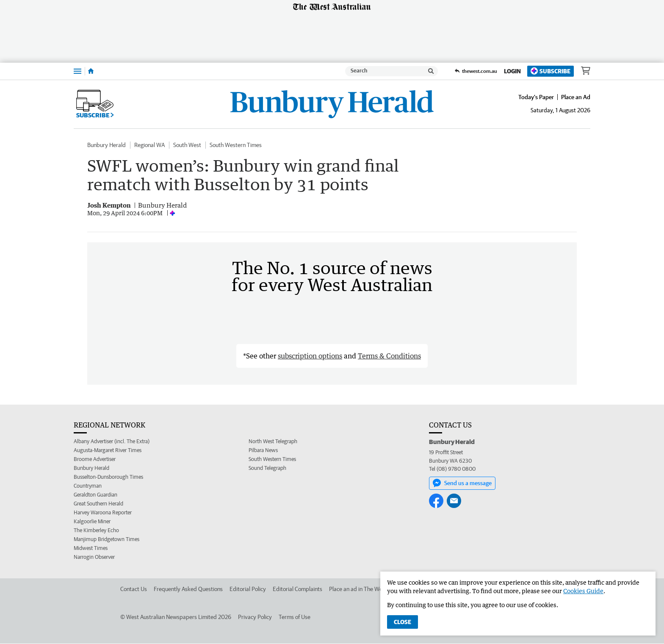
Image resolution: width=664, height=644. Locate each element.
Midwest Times (91, 548)
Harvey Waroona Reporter (103, 513)
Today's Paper (536, 97)
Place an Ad (576, 97)
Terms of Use (295, 617)
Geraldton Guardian (95, 495)
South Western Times (236, 145)
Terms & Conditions (389, 356)
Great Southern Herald (98, 504)
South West (187, 145)
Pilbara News (263, 451)
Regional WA (149, 145)
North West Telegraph (273, 442)
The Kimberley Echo (96, 531)
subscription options (310, 356)
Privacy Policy (255, 617)
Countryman (88, 486)
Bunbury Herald (107, 145)
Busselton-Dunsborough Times (108, 477)
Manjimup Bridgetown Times (107, 540)
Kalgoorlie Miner (92, 522)
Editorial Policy (248, 589)
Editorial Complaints (297, 589)
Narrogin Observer (94, 557)
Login (512, 71)
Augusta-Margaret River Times (108, 451)
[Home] (91, 71)
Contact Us (134, 589)
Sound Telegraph (267, 468)
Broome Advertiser (95, 459)
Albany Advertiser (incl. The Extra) (112, 442)
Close (403, 622)
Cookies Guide (583, 591)
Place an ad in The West (358, 589)
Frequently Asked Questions (188, 589)
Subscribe (551, 71)
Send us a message (462, 483)
